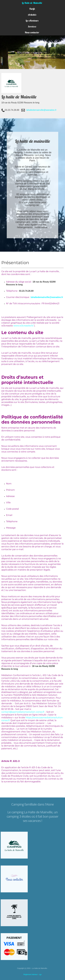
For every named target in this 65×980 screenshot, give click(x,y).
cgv (40, 974)
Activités (32, 15)
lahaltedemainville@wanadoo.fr (41, 110)
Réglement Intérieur (30, 974)
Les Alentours (32, 21)
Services (32, 27)
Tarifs (32, 9)
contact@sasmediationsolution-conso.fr (23, 712)
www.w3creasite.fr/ (23, 326)
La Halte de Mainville (32, 3)
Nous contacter (32, 32)
